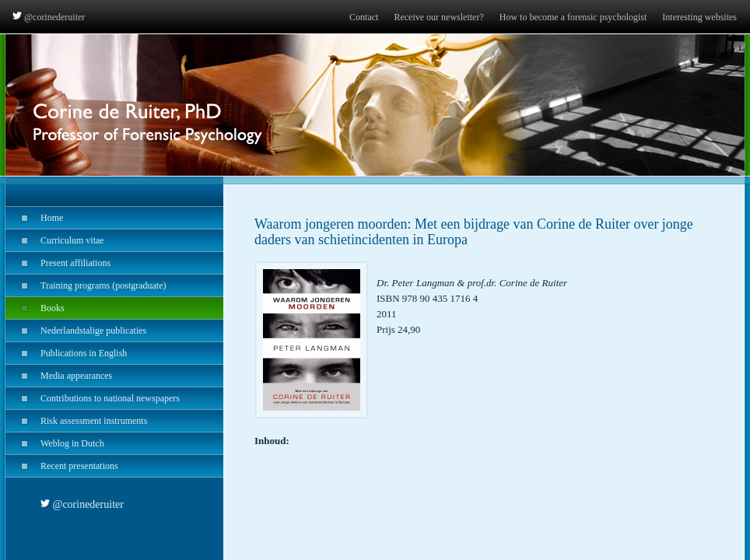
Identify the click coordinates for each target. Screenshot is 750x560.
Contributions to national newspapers (93, 398)
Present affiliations (58, 263)
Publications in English (66, 353)
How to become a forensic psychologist (573, 17)
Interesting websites (699, 17)
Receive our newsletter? (438, 17)
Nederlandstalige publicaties (76, 331)
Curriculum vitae (55, 240)
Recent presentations (62, 466)
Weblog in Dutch (55, 443)
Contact (364, 17)
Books (35, 308)
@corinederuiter (49, 17)
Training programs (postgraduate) (86, 285)
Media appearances (59, 376)
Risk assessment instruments (76, 421)
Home (34, 218)
